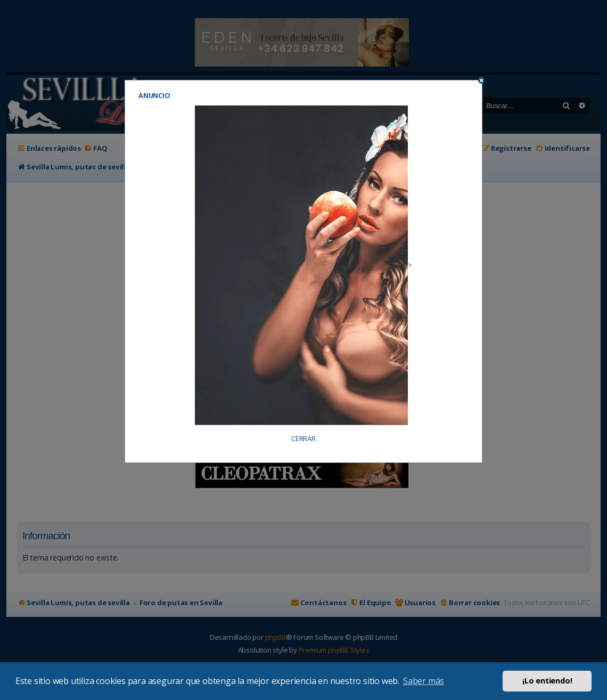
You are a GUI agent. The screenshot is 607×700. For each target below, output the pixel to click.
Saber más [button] (424, 681)
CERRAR (303, 439)
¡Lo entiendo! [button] (547, 681)
